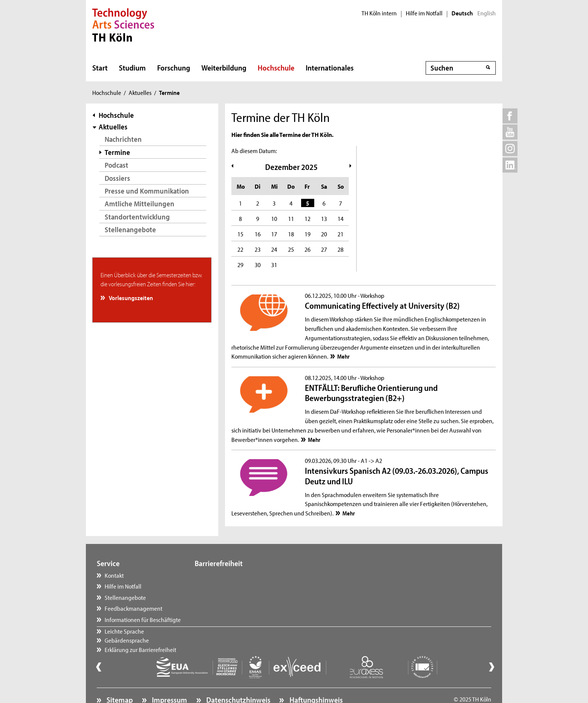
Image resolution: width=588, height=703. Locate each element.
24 (274, 249)
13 (324, 218)
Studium (132, 68)
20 (324, 234)
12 (307, 218)
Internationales (330, 68)
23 (258, 249)
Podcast (116, 165)
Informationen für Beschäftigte (143, 619)
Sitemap (119, 679)
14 (340, 218)
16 (258, 234)
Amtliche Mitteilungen (139, 204)
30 (258, 264)
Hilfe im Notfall (424, 13)
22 (240, 249)
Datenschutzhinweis (238, 679)
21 (340, 234)
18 (291, 234)
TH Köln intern (379, 13)
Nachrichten (123, 139)
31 (274, 264)
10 (274, 218)
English (487, 13)
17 (274, 234)
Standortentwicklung (137, 217)
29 (240, 264)
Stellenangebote (130, 229)
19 (307, 234)
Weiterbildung (224, 68)
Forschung (174, 68)
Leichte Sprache (222, 575)
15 (240, 234)
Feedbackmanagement (133, 608)
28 (340, 249)
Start (100, 68)
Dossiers (117, 178)
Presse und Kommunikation (147, 191)
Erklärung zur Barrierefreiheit (238, 597)
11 (291, 218)
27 (324, 249)
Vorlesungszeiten (130, 297)
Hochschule (276, 68)
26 (307, 249)
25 (291, 249)
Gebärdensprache (224, 586)
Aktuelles (140, 92)
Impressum (169, 679)
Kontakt (114, 575)
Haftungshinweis (315, 679)
